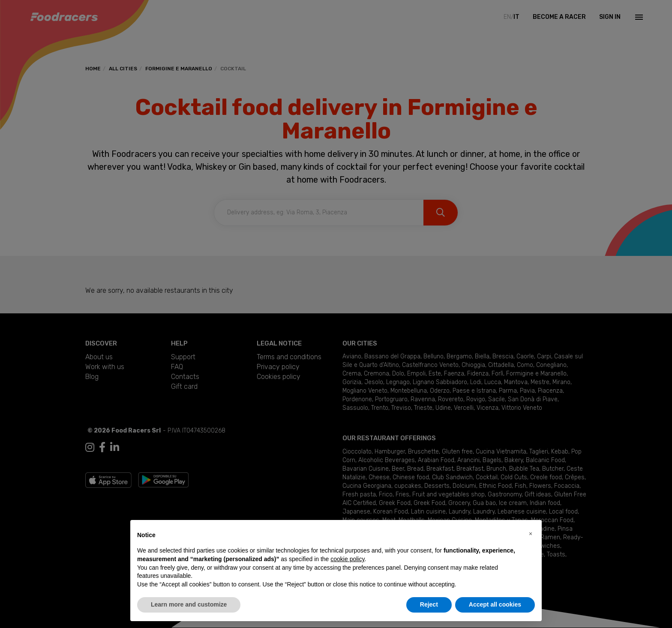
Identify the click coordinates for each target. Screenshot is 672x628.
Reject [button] (429, 604)
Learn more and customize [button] (189, 604)
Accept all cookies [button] (495, 604)
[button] (531, 534)
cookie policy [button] (347, 559)
